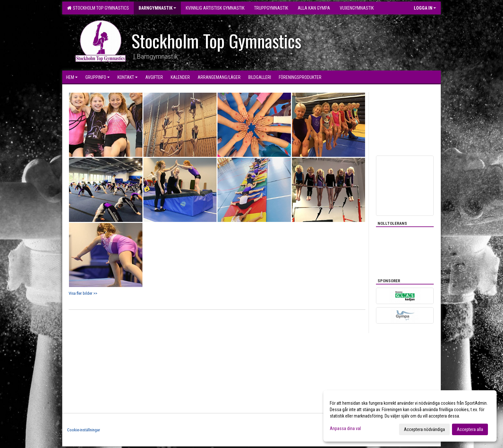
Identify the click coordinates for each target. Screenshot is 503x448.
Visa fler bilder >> (83, 293)
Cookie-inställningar (84, 430)
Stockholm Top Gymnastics (98, 8)
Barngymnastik (157, 8)
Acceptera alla (470, 429)
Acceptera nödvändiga (424, 429)
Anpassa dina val (345, 428)
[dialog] (410, 416)
